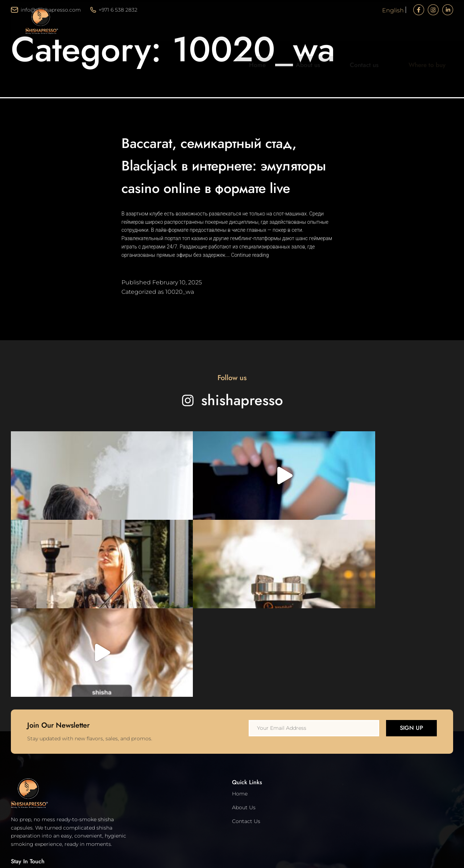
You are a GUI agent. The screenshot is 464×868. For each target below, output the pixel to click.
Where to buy (423, 36)
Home (302, 36)
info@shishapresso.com (46, 10)
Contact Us (246, 667)
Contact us (377, 36)
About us (337, 36)
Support (21, 798)
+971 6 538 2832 (114, 10)
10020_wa (180, 314)
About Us (244, 653)
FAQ (16, 812)
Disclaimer (25, 785)
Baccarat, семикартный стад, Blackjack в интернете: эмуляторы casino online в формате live (230, 176)
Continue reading (250, 277)
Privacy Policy (28, 757)
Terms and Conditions (39, 771)
